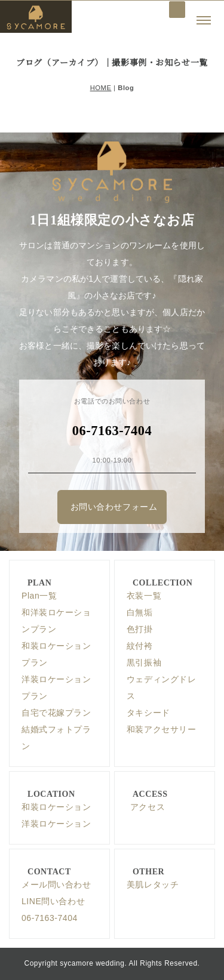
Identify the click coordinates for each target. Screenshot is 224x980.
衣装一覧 (144, 596)
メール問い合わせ (56, 885)
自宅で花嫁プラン (56, 713)
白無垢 (140, 612)
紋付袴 (140, 646)
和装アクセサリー (161, 729)
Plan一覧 (39, 596)
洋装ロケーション (56, 824)
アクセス (148, 807)
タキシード (148, 713)
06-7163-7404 (50, 918)
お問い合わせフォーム (114, 507)
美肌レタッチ (153, 885)
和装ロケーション (56, 807)
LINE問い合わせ (53, 901)
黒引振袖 (144, 662)
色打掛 (140, 629)
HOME (101, 88)
